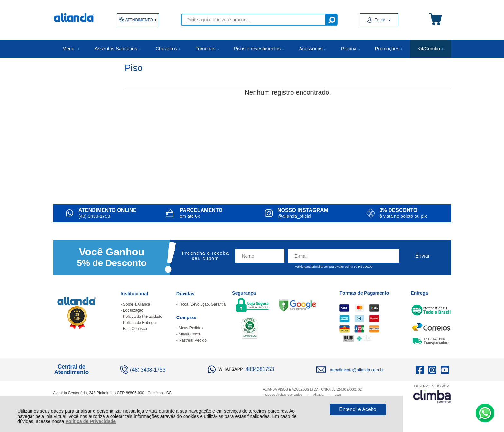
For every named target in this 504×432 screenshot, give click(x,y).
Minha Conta (190, 334)
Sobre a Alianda (137, 304)
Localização (133, 310)
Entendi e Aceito (358, 409)
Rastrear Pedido (193, 340)
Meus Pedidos (191, 328)
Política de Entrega (139, 323)
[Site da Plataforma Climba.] (432, 394)
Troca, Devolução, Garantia (202, 304)
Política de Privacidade (90, 421)
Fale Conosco (135, 329)
